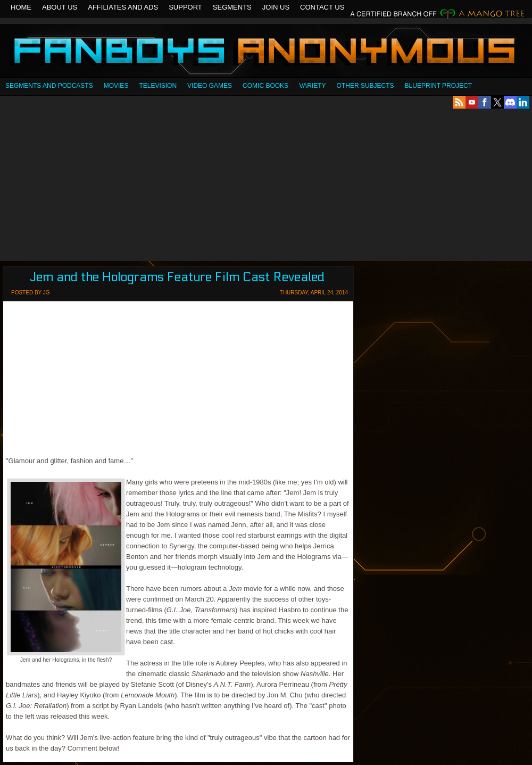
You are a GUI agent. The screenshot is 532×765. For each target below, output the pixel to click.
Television (158, 86)
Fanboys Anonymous (266, 52)
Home (21, 7)
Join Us (276, 7)
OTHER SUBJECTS (365, 86)
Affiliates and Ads (123, 7)
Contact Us (322, 7)
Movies (116, 86)
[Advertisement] (266, 185)
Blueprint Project (438, 86)
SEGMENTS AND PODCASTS (49, 86)
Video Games (210, 86)
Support (185, 7)
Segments (232, 7)
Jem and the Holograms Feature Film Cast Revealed (177, 277)
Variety (312, 86)
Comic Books (265, 86)
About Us (60, 7)
